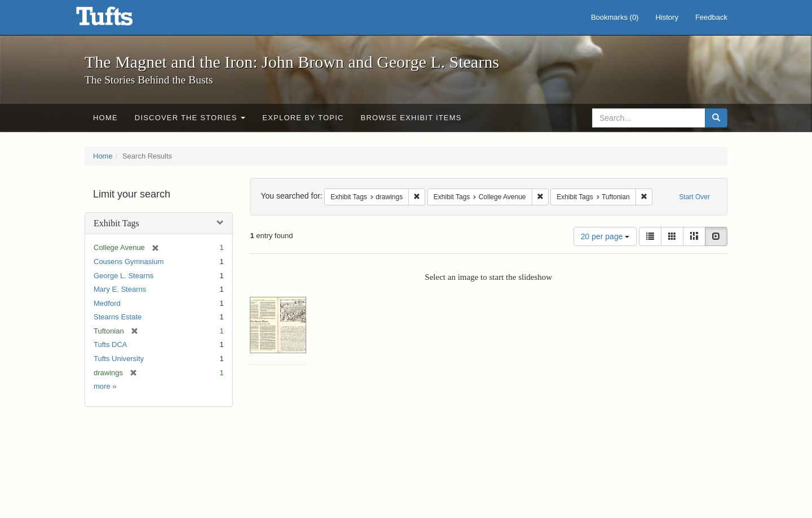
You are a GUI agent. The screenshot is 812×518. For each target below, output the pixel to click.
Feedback (711, 17)
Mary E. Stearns (120, 289)
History (667, 17)
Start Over (694, 197)
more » (105, 386)
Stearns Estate (118, 317)
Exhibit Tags (116, 223)
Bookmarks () (615, 17)
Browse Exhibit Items (411, 118)
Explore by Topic (303, 118)
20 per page (605, 236)
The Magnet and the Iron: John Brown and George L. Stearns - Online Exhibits (118, 20)
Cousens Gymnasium (129, 262)
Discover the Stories (190, 118)
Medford (107, 303)
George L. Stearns (123, 276)
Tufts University (119, 359)
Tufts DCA (110, 344)
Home (105, 118)
